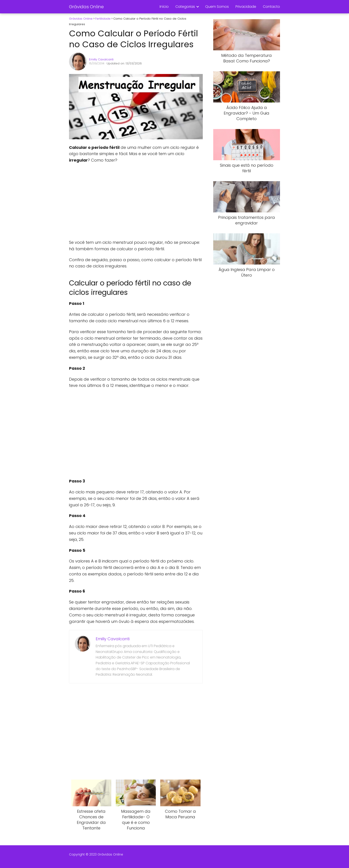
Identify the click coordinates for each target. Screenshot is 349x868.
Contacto (271, 7)
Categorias (185, 7)
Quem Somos (217, 7)
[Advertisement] (136, 201)
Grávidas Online (86, 7)
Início (164, 7)
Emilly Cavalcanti (101, 59)
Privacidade (246, 7)
